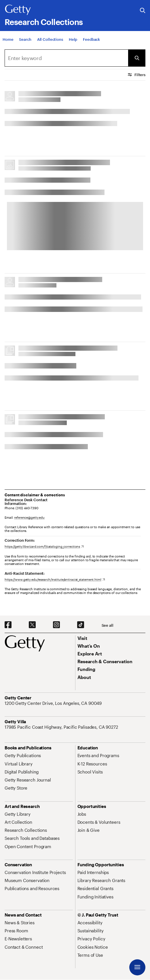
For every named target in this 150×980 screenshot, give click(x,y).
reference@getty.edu (29, 517)
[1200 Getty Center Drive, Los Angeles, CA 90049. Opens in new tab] (54, 703)
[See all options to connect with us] (108, 625)
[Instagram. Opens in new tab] (56, 625)
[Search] (25, 39)
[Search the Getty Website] (143, 11)
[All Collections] (50, 39)
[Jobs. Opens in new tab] (82, 814)
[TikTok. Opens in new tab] (81, 625)
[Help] (73, 39)
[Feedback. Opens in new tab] (91, 39)
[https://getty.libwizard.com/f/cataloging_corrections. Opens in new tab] (44, 546)
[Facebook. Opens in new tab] (8, 625)
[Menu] (137, 967)
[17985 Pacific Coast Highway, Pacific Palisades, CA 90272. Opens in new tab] (62, 727)
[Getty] (18, 10)
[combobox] (66, 58)
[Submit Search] (137, 58)
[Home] (8, 39)
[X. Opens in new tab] (32, 625)
